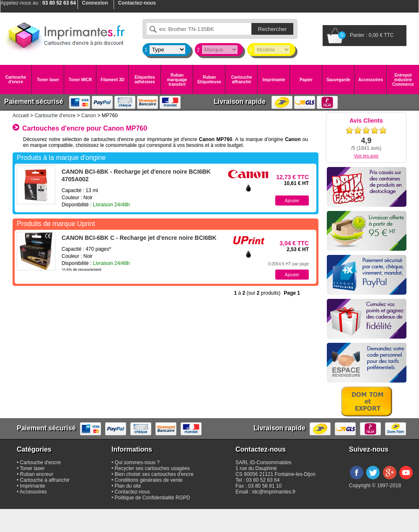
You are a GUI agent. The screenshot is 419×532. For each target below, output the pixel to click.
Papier (306, 80)
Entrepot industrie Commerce (403, 80)
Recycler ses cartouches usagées (152, 468)
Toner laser (48, 80)
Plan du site (128, 486)
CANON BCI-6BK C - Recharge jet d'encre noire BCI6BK (139, 238)
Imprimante (274, 80)
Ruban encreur (37, 474)
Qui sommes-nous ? (137, 463)
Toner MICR (80, 80)
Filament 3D (113, 80)
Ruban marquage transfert (177, 80)
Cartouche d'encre (16, 80)
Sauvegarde (338, 80)
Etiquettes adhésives (145, 80)
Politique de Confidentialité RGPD (153, 498)
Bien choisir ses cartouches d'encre (154, 474)
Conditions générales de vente (149, 480)
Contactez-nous (132, 492)
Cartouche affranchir (242, 80)
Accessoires (371, 80)
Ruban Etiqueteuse (209, 80)
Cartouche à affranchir (45, 480)
